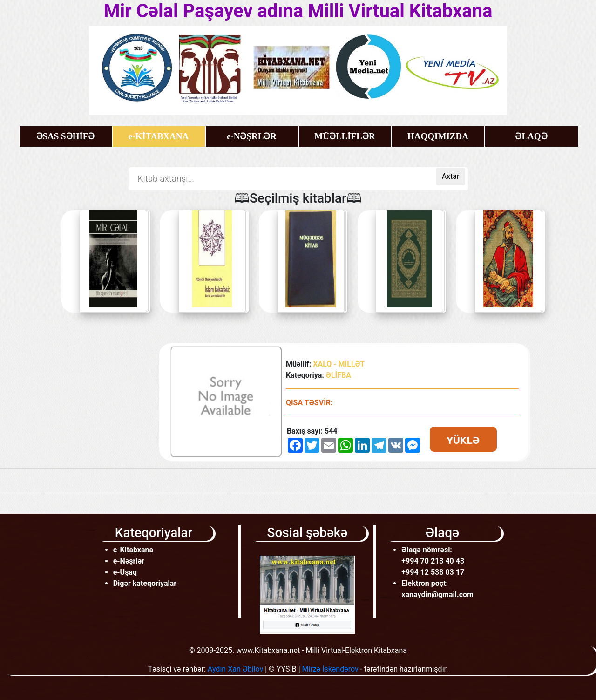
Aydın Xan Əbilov (235, 669)
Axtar (451, 176)
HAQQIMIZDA (438, 136)
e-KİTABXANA (159, 136)
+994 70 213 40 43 (433, 561)
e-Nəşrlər (129, 561)
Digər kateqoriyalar (145, 583)
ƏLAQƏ (531, 136)
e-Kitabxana (133, 550)
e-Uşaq (125, 572)
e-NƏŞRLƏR (252, 136)
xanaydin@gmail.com (437, 595)
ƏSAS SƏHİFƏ (66, 136)
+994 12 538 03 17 (433, 572)
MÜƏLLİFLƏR (345, 136)
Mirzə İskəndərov (330, 669)
